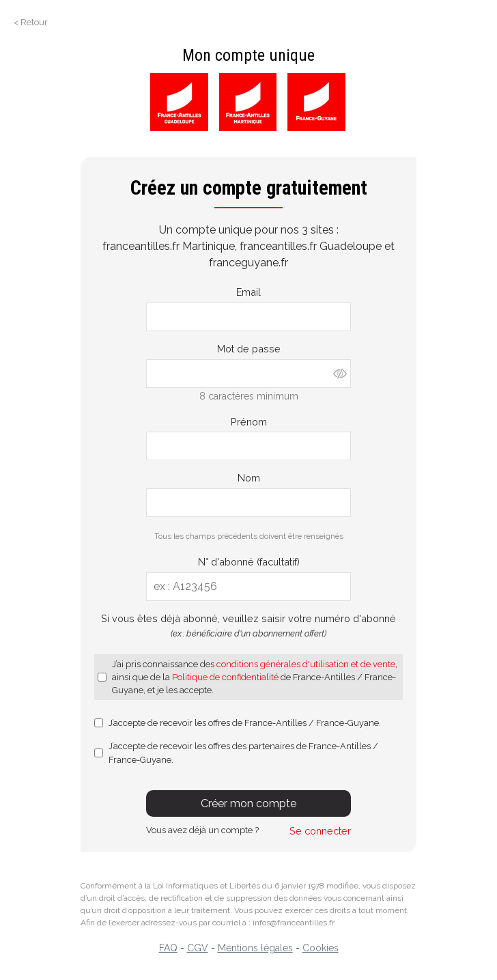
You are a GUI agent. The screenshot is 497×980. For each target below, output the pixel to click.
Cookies (321, 948)
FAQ (168, 948)
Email (248, 292)
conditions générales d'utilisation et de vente (306, 664)
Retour (34, 22)
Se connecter (320, 831)
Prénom (249, 422)
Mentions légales (255, 948)
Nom (249, 478)
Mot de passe (249, 349)
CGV (198, 948)
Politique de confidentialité (225, 677)
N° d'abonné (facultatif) (249, 562)
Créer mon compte (248, 803)
